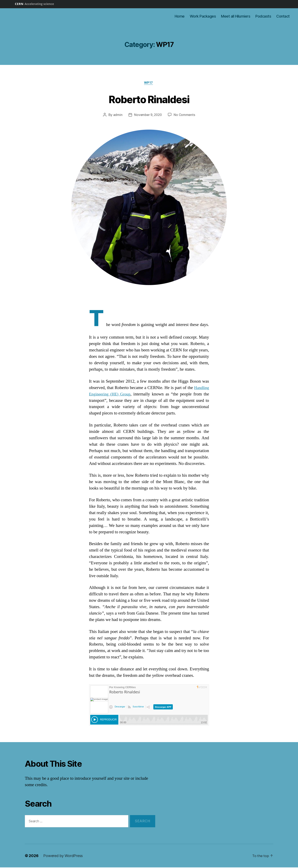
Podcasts (263, 16)
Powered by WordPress (63, 856)
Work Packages (203, 16)
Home (180, 16)
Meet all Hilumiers (236, 16)
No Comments (185, 116)
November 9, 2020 (148, 116)
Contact (283, 16)
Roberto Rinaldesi (149, 99)
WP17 (149, 83)
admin (117, 116)
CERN (34, 4)
